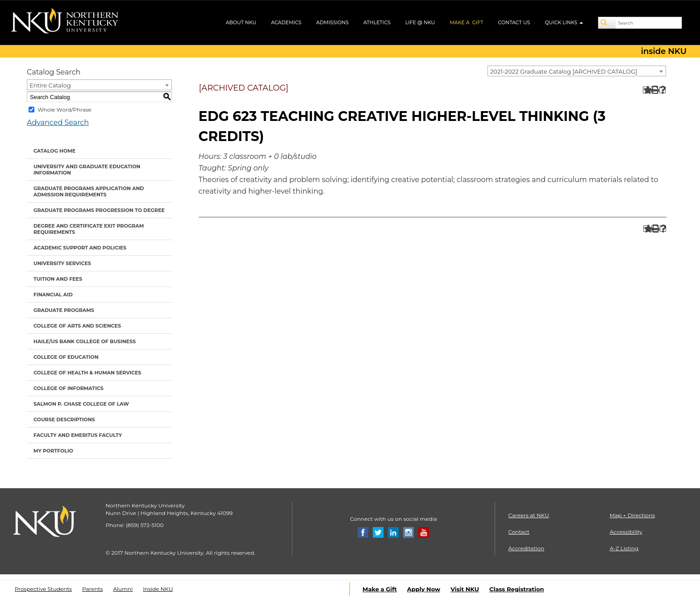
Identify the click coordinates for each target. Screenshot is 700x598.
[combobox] (577, 71)
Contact (519, 532)
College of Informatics (69, 388)
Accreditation (527, 548)
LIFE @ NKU (420, 22)
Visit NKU (465, 589)
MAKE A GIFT (466, 22)
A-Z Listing (624, 548)
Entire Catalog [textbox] (50, 85)
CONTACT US (514, 22)
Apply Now (424, 589)
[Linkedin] (393, 532)
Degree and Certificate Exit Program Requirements (89, 229)
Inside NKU (158, 589)
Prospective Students (43, 589)
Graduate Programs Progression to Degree (99, 210)
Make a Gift (380, 589)
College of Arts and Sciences (77, 326)
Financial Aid (53, 295)
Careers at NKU (529, 515)
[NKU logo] (65, 22)
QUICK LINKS (564, 22)
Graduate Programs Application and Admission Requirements (89, 191)
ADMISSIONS (332, 22)
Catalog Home (54, 151)
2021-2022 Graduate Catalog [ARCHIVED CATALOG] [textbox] (564, 71)
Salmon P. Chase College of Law (81, 404)
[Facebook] (363, 532)
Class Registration (517, 589)
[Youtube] (424, 532)
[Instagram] (408, 532)
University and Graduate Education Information (87, 170)
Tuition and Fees (58, 279)
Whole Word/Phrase (65, 110)
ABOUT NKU (241, 22)
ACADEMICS (286, 22)
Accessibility (626, 532)
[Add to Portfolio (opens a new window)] (646, 90)
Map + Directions (632, 515)
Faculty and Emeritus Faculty (78, 435)
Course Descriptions (64, 419)
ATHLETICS (377, 22)
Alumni (123, 589)
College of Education (66, 357)
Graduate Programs (64, 310)
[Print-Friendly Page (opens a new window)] (654, 90)
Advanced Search (58, 123)
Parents (92, 589)
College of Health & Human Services (87, 373)
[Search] (607, 23)
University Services (62, 263)
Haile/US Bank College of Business (85, 341)
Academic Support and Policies (80, 248)
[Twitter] (378, 532)
